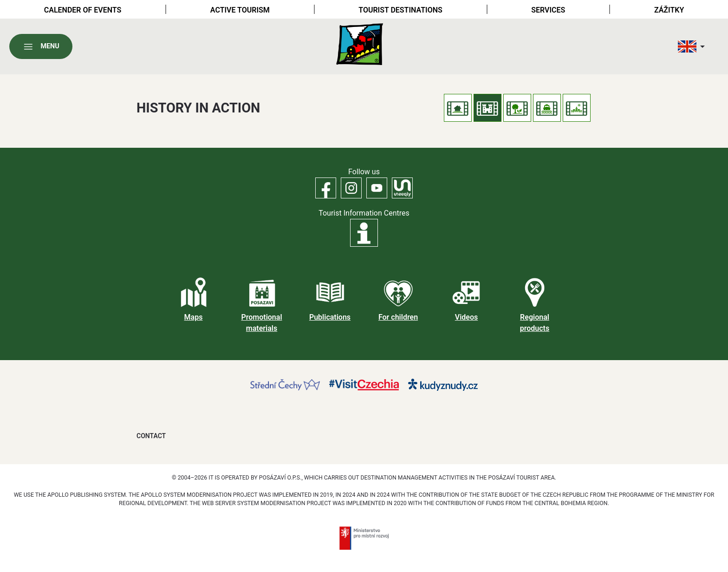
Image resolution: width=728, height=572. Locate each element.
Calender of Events (83, 10)
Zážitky (669, 10)
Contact (151, 436)
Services (548, 10)
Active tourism (240, 10)
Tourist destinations (400, 10)
